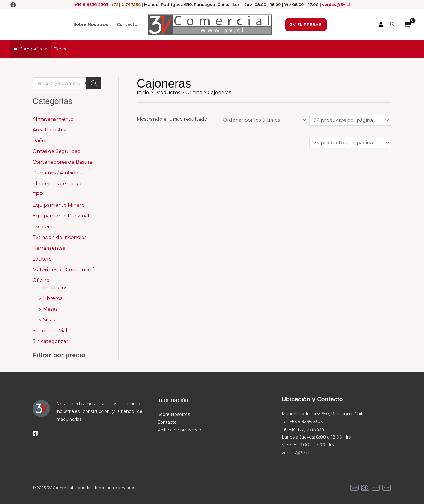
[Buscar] (94, 83)
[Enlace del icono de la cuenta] (381, 24)
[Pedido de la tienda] (263, 120)
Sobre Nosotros (91, 24)
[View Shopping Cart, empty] (407, 24)
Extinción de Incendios (60, 237)
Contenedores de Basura (62, 162)
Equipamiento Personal (61, 216)
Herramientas (49, 248)
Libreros (53, 298)
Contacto (127, 24)
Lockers (42, 259)
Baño (39, 141)
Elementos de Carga (57, 184)
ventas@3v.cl (336, 4)
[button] (306, 25)
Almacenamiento (53, 119)
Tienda (61, 49)
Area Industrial (50, 130)
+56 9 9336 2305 (91, 4)
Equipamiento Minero (59, 205)
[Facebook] (13, 5)
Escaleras (44, 227)
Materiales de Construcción (65, 270)
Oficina (41, 280)
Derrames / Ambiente (58, 173)
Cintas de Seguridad (57, 151)
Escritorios (55, 288)
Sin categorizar (50, 341)
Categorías (34, 49)
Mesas (50, 309)
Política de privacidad (179, 430)
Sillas (49, 320)
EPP (38, 194)
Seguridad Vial (50, 331)
